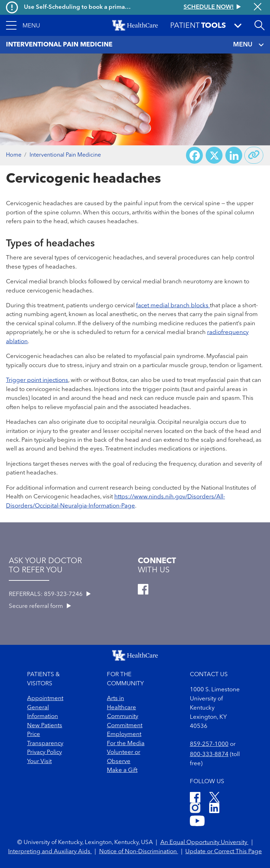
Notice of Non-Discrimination (139, 852)
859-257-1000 (209, 744)
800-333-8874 (209, 754)
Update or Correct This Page (224, 852)
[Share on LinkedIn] (234, 155)
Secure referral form (40, 606)
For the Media (126, 744)
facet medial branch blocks (173, 306)
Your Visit (39, 762)
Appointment (45, 699)
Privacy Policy (44, 752)
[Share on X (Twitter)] (214, 155)
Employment (124, 734)
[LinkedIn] (214, 809)
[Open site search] (259, 25)
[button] (23, 25)
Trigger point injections (37, 380)
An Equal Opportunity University (204, 842)
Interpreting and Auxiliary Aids (50, 852)
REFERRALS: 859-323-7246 (50, 594)
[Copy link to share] (254, 155)
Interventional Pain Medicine (65, 155)
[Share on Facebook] (194, 155)
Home (14, 155)
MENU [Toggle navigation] (249, 45)
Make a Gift (122, 770)
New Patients (45, 726)
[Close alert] (258, 7)
